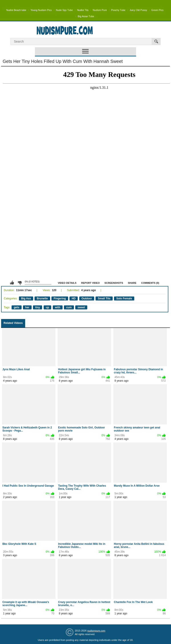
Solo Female (124, 298)
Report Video (91, 283)
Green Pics (157, 10)
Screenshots (114, 283)
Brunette (42, 298)
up (48, 307)
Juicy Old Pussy (138, 10)
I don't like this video (20, 283)
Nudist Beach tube (16, 10)
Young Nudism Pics (41, 10)
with (58, 307)
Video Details (67, 283)
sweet (81, 307)
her (27, 307)
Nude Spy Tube (64, 10)
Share (132, 283)
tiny (38, 307)
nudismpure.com (96, 631)
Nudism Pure (100, 10)
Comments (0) (150, 283)
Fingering (60, 298)
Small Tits (104, 298)
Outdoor (87, 298)
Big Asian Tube (86, 16)
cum (69, 307)
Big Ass (26, 298)
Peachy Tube (118, 10)
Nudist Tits (83, 10)
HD (74, 298)
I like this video (12, 283)
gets (17, 307)
